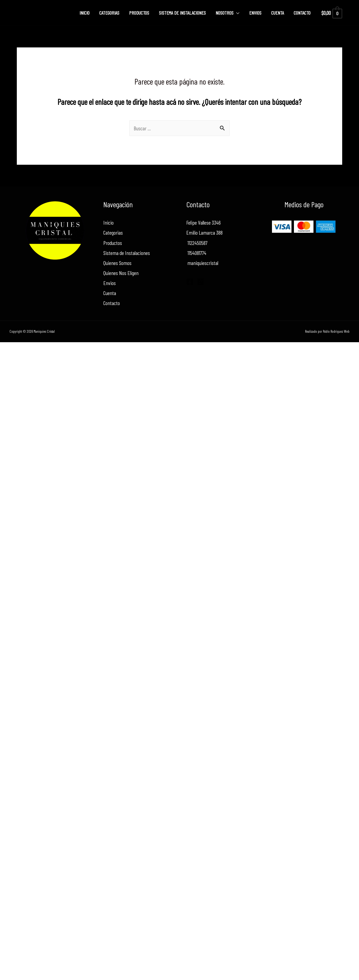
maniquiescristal (202, 263)
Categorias (109, 13)
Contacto (302, 13)
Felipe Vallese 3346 (203, 222)
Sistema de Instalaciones (182, 13)
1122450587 (197, 243)
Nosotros (225, 13)
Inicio (84, 13)
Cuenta (278, 13)
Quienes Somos (117, 263)
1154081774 (196, 253)
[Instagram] (201, 282)
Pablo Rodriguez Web (336, 331)
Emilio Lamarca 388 (204, 232)
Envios (255, 13)
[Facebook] (190, 282)
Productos (139, 13)
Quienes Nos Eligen (121, 273)
